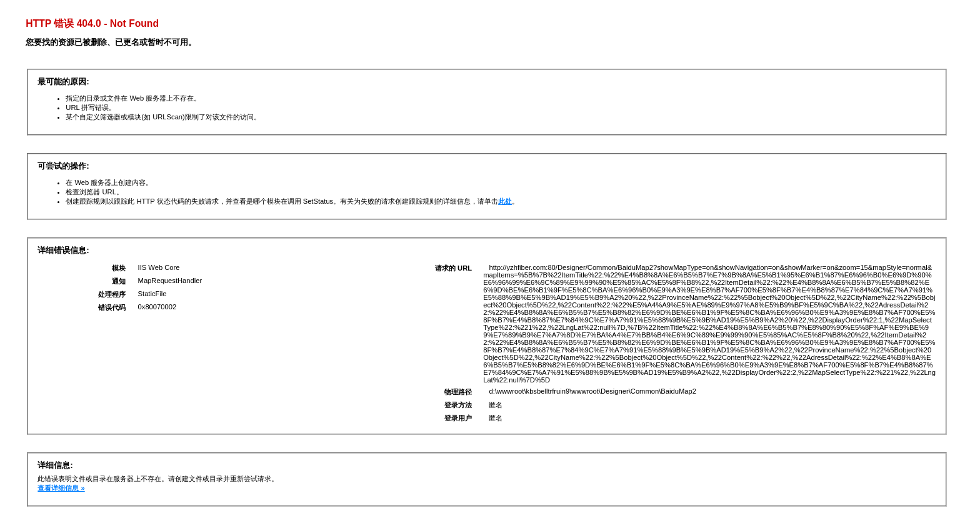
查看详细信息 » (61, 488)
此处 (505, 201)
